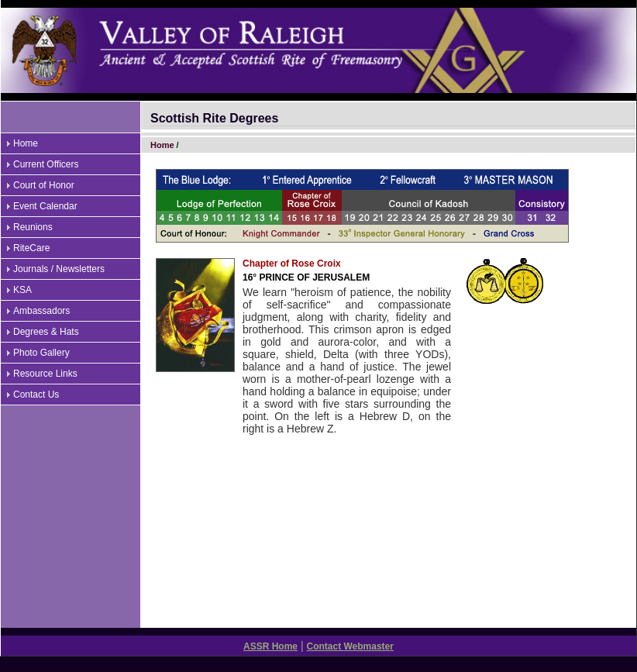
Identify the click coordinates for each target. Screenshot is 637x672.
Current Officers (46, 164)
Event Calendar (45, 206)
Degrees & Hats (46, 332)
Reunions (33, 227)
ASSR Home (270, 646)
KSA (22, 290)
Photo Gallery (41, 353)
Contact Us (36, 395)
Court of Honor (44, 185)
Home (26, 143)
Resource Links (45, 374)
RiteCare (31, 248)
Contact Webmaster (349, 646)
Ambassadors (41, 311)
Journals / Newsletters (59, 269)
